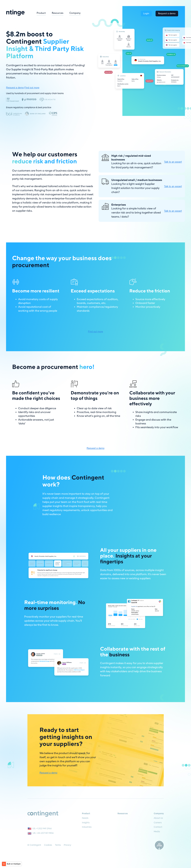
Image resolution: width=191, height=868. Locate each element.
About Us (158, 818)
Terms (58, 845)
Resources (70, 13)
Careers (158, 823)
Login (144, 12)
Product (54, 13)
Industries (87, 827)
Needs (85, 818)
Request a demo (166, 12)
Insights (86, 823)
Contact (158, 827)
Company (87, 13)
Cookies (48, 845)
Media (157, 832)
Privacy (67, 845)
